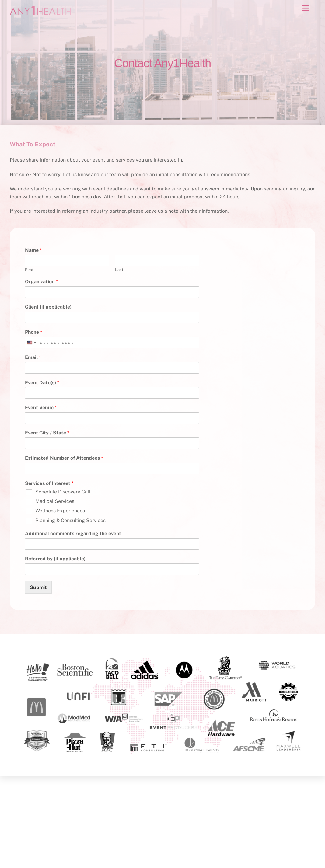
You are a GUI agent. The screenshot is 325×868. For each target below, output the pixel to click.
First (29, 270)
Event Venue (41, 408)
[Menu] (306, 8)
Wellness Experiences (60, 511)
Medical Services (55, 501)
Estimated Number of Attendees (64, 458)
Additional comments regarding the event (73, 533)
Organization (41, 282)
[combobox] (31, 343)
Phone (33, 332)
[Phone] (112, 343)
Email (33, 357)
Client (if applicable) (48, 307)
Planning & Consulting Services (70, 520)
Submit (38, 587)
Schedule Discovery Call (63, 492)
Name (33, 250)
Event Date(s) (42, 383)
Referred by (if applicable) (55, 559)
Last (119, 270)
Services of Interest (49, 483)
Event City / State (47, 433)
